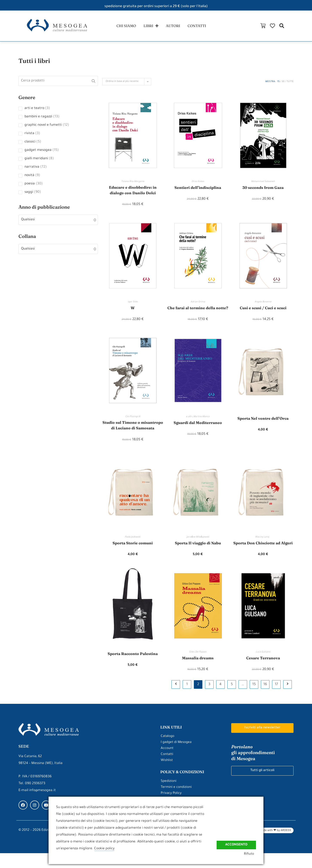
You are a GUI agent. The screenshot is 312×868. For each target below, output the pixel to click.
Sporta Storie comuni (133, 557)
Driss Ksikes (198, 183)
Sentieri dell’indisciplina (198, 189)
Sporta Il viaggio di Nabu (198, 557)
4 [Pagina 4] (220, 699)
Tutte (290, 83)
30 (283, 83)
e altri (189, 425)
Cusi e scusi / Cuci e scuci (263, 310)
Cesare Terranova (263, 673)
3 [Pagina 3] (209, 699)
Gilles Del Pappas (198, 667)
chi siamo (124, 26)
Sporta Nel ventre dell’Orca (263, 426)
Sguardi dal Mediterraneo (198, 431)
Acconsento (236, 844)
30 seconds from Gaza (263, 189)
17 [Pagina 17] (276, 699)
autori (174, 26)
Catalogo (168, 751)
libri (150, 27)
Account (167, 763)
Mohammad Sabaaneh (263, 183)
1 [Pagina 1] (187, 699)
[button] (306, 27)
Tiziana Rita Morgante (133, 183)
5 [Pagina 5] (232, 699)
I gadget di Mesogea (177, 757)
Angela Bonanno (263, 304)
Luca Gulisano (263, 667)
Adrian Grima (198, 304)
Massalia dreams (198, 673)
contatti (199, 26)
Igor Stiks (133, 304)
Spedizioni (169, 796)
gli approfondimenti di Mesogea (254, 767)
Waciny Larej (263, 551)
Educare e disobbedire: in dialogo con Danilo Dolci (133, 192)
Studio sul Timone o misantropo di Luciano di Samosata (133, 437)
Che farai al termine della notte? (198, 313)
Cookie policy (104, 849)
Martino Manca (201, 425)
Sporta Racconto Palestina (133, 668)
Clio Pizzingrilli (133, 425)
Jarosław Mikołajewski (198, 551)
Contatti (167, 769)
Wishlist (167, 775)
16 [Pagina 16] (265, 699)
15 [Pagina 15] (254, 699)
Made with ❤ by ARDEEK (275, 845)
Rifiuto (251, 854)
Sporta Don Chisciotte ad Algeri (263, 557)
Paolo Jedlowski (133, 551)
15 (278, 83)
